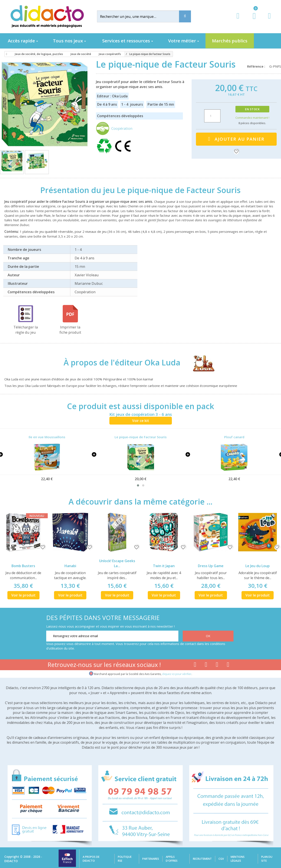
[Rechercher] (142, 16)
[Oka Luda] (200, 362)
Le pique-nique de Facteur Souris (141, 437)
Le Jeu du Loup (258, 566)
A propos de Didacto (91, 859)
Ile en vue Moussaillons (47, 437)
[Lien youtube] (206, 665)
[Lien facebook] (195, 665)
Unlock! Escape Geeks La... (117, 563)
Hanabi (70, 566)
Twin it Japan (164, 566)
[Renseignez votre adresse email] (112, 636)
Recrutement (202, 859)
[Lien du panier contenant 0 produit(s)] (252, 20)
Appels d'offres (172, 859)
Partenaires (151, 859)
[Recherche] (185, 16)
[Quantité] (212, 116)
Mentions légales (238, 859)
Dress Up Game (211, 566)
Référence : (257, 66)
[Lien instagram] (217, 665)
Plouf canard (234, 437)
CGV (221, 859)
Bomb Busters (23, 566)
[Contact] (269, 20)
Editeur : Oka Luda (112, 96)
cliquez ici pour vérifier (177, 674)
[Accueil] (6, 54)
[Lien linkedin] (228, 665)
